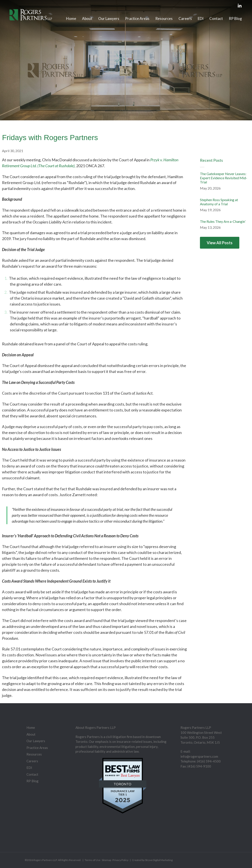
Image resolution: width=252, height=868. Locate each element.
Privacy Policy (120, 860)
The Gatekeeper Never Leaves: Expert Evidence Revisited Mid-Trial (224, 178)
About (87, 18)
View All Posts (220, 243)
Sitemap (106, 860)
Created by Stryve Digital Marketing (152, 860)
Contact (216, 18)
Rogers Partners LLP (45, 860)
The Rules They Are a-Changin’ (223, 221)
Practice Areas (137, 18)
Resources (164, 18)
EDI (201, 18)
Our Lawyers (109, 18)
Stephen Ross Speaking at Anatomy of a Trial (219, 202)
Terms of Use (93, 860)
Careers (185, 18)
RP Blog (235, 18)
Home (71, 18)
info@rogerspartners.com (199, 756)
